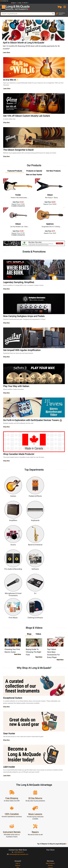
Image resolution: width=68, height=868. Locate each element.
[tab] (15, 169)
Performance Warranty (18, 823)
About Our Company (18, 820)
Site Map (50, 827)
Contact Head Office (50, 823)
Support (50, 806)
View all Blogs (60, 587)
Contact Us (4, 1)
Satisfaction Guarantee (18, 825)
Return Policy (18, 833)
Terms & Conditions (18, 829)
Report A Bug (50, 833)
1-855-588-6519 (18, 784)
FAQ (50, 818)
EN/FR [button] (64, 1)
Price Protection (18, 827)
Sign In (18, 795)
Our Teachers (18, 835)
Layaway (50, 810)
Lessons (50, 799)
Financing (50, 808)
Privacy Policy (18, 831)
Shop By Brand (50, 829)
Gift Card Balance (18, 808)
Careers (50, 825)
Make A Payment (18, 804)
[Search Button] (53, 12)
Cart (18, 799)
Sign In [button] (53, 1)
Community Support (18, 818)
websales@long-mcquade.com (18, 786)
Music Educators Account (18, 810)
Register (18, 797)
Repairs (50, 801)
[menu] (65, 4)
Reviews (50, 831)
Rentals (50, 797)
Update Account (18, 801)
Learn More (6, 51)
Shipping (50, 812)
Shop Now (6, 121)
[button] (59, 4)
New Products (50, 795)
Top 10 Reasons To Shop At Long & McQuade (52, 776)
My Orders (18, 806)
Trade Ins (50, 804)
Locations (50, 820)
